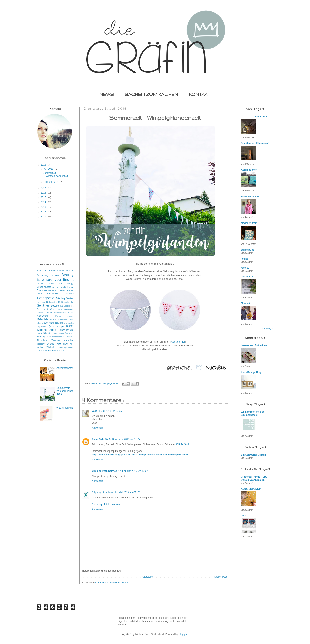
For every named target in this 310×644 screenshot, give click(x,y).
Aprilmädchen (249, 170)
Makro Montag (65, 316)
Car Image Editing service (106, 505)
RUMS (70, 326)
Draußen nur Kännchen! (255, 143)
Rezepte (61, 326)
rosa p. (245, 268)
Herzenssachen (250, 197)
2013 (44, 207)
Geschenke (57, 306)
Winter (41, 351)
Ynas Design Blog (251, 372)
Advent (55, 271)
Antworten (97, 428)
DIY (65, 287)
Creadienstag (45, 287)
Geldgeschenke (66, 302)
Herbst (41, 313)
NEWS (106, 94)
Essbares (43, 290)
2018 (44, 165)
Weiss (42, 347)
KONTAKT (200, 94)
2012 (44, 212)
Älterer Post (221, 577)
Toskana (58, 340)
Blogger (183, 634)
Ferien (70, 290)
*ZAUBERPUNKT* (251, 489)
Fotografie (46, 298)
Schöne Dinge (47, 330)
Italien (71, 313)
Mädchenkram (249, 223)
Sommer (69, 333)
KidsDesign (46, 316)
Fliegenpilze (56, 294)
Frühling (61, 298)
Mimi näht (247, 303)
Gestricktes (69, 306)
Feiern (63, 290)
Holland (50, 313)
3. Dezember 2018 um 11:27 (125, 439)
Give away (57, 309)
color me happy (61, 283)
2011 (44, 217)
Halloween (69, 309)
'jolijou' (245, 259)
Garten (70, 298)
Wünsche (59, 351)
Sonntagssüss (44, 337)
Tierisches (44, 340)
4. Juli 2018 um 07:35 (110, 411)
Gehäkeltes (52, 302)
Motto (45, 323)
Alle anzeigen (268, 329)
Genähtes (96, 383)
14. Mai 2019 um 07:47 (127, 492)
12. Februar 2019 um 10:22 (133, 471)
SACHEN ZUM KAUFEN (151, 94)
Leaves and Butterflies (254, 345)
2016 (44, 193)
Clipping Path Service (104, 471)
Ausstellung (44, 275)
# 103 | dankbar (65, 408)
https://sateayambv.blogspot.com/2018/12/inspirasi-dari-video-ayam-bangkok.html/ (140, 455)
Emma (70, 287)
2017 (44, 188)
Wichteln (53, 347)
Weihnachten (65, 344)
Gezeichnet (44, 309)
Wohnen (50, 351)
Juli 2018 (49, 169)
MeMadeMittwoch (48, 319)
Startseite (148, 577)
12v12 (47, 271)
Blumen (43, 283)
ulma (244, 516)
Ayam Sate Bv (100, 439)
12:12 (40, 271)
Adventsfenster (66, 271)
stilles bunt (247, 250)
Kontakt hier (178, 342)
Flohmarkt (69, 294)
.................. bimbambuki (255, 117)
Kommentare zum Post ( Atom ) (112, 583)
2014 (44, 202)
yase (95, 411)
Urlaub (52, 344)
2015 (44, 197)
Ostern (45, 326)
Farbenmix (54, 290)
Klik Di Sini (182, 444)
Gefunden (42, 302)
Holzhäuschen (61, 313)
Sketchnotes (59, 333)
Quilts (52, 326)
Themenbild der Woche (63, 337)
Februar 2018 (51, 182)
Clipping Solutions (103, 492)
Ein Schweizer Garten (253, 455)
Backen (56, 275)
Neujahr (59, 323)
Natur (52, 323)
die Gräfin (57, 287)
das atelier (247, 277)
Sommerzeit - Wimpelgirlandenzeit (55, 174)
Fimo (42, 294)
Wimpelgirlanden (111, 383)
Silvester (48, 333)
